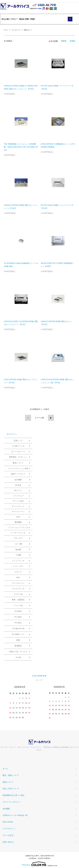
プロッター (18, 538)
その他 (18, 657)
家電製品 (18, 646)
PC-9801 (18, 617)
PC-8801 (18, 611)
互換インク (18, 441)
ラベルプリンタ (18, 589)
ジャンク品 (18, 605)
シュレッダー (18, 566)
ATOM (10, 822)
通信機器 (18, 522)
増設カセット (28, 30)
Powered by (39, 864)
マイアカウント (9, 829)
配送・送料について (11, 775)
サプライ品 (18, 594)
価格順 (64, 41)
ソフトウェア (18, 496)
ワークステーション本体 (18, 468)
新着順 (72, 41)
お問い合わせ (8, 842)
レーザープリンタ (18, 533)
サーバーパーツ (18, 512)
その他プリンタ (18, 446)
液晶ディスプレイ (18, 474)
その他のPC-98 (18, 628)
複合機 (18, 550)
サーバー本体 (18, 501)
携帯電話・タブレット (18, 457)
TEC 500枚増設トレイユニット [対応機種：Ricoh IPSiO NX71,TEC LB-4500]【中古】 (21, 147)
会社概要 (18, 480)
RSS (4, 822)
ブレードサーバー (18, 452)
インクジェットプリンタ (18, 527)
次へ (51, 418)
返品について (8, 782)
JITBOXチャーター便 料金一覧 (15, 815)
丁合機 (18, 555)
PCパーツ (18, 490)
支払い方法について (11, 789)
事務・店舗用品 (18, 600)
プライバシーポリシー (12, 802)
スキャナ (18, 572)
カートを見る (8, 835)
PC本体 (18, 485)
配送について (18, 463)
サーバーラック (18, 506)
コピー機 (18, 544)
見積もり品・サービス (18, 652)
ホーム (6, 30)
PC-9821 (18, 623)
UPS (18, 517)
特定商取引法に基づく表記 (13, 795)
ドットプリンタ (18, 561)
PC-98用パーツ (18, 634)
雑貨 (18, 640)
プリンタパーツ (16, 30)
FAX (18, 578)
